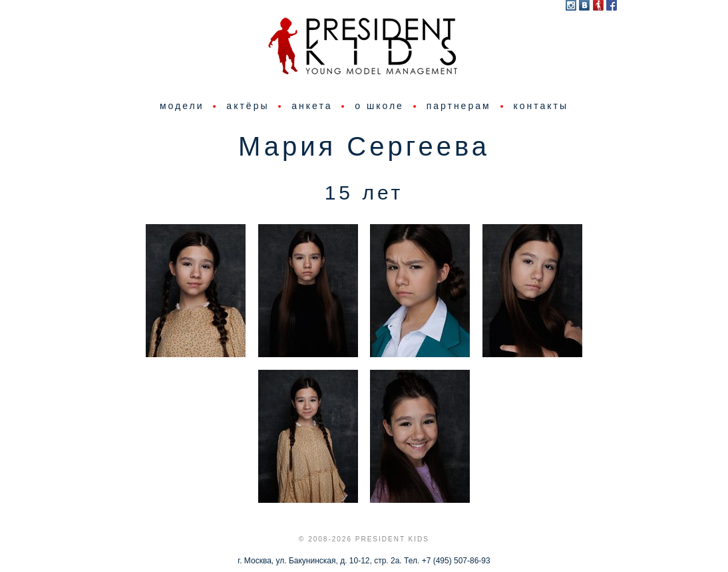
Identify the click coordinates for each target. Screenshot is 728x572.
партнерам (459, 106)
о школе (379, 106)
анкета (312, 106)
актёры (248, 106)
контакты (541, 106)
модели (182, 106)
